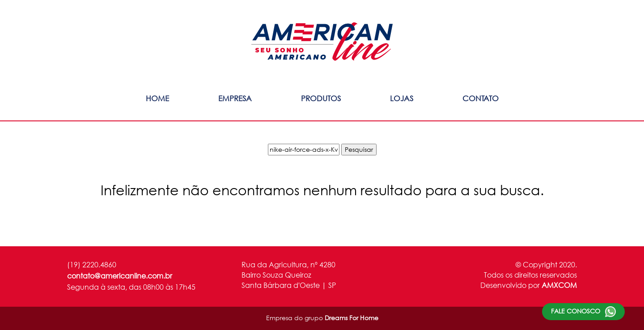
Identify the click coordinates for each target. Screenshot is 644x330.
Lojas (402, 98)
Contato (481, 98)
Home (157, 98)
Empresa (235, 98)
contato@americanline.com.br (120, 276)
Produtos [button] (321, 98)
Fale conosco (583, 312)
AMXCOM (559, 285)
